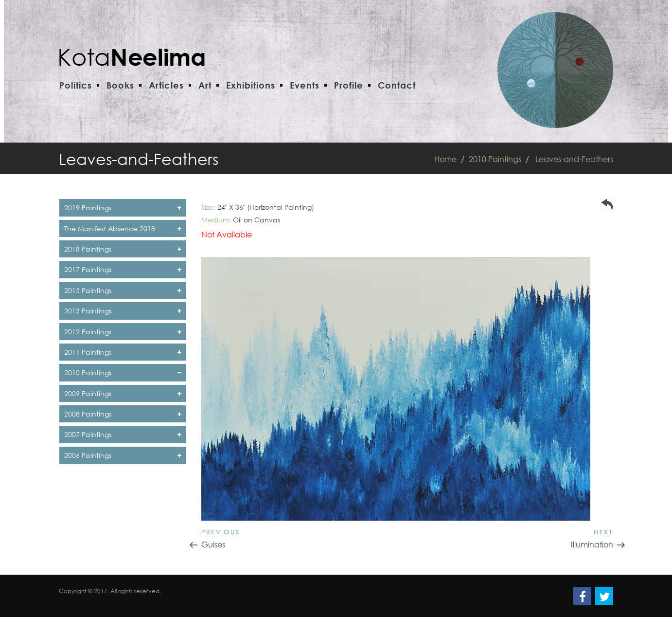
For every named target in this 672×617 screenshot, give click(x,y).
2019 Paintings (123, 208)
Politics (76, 85)
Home (445, 159)
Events (305, 85)
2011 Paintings (123, 352)
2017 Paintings (123, 269)
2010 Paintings (495, 159)
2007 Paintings (123, 434)
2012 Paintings (123, 332)
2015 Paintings (123, 290)
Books (120, 85)
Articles (166, 85)
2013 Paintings (123, 311)
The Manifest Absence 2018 (123, 228)
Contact (397, 85)
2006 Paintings (123, 455)
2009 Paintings (123, 393)
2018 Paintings (123, 249)
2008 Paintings (123, 414)
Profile (349, 85)
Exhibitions (251, 85)
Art (205, 85)
